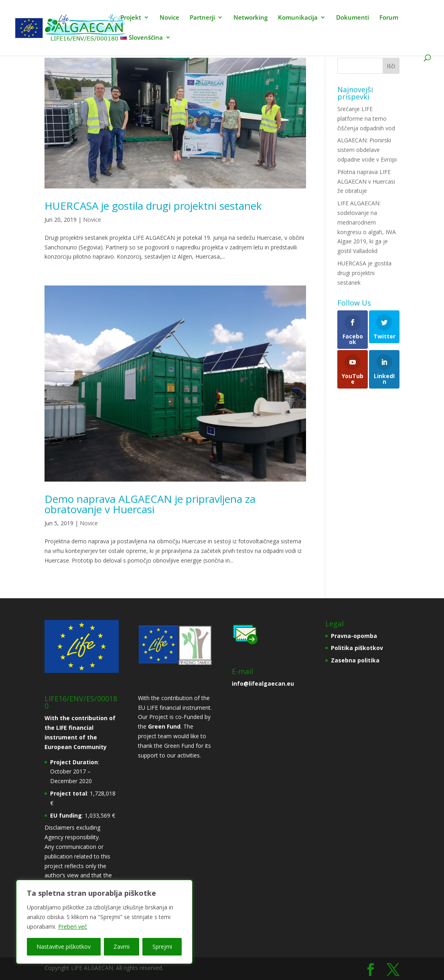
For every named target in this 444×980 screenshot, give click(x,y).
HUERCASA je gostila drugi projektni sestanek (153, 206)
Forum (389, 18)
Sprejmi (162, 947)
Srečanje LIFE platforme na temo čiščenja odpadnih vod (366, 118)
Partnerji (202, 18)
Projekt (131, 18)
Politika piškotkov (357, 648)
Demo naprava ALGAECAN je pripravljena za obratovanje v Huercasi (150, 504)
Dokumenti (353, 18)
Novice (169, 18)
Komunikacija (298, 18)
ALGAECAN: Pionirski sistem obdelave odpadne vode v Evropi (367, 150)
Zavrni (122, 947)
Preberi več (73, 926)
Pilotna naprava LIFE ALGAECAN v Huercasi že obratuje (366, 181)
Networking (250, 18)
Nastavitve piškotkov (64, 947)
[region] (104, 922)
